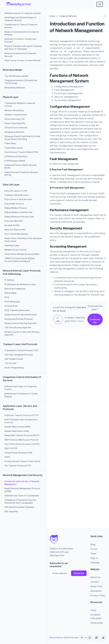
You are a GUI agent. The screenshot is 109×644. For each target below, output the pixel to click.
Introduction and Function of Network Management (22, 483)
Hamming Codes (12, 245)
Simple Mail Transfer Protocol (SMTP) (22, 435)
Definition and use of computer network (23, 13)
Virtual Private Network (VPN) (18, 453)
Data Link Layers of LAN (16, 191)
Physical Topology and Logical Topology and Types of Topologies (23, 48)
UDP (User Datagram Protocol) (19, 355)
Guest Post (96, 586)
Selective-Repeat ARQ (15, 230)
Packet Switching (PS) (15, 123)
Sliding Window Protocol (16, 208)
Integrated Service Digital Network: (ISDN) (21, 166)
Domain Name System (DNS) (17, 427)
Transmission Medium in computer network (20, 105)
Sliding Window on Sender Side (18, 212)
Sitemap (95, 563)
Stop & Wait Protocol (14, 204)
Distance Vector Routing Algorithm (21, 323)
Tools (93, 610)
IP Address (9, 280)
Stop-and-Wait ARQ (13, 221)
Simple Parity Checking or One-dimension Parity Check (23, 240)
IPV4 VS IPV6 (11, 306)
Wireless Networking (14, 110)
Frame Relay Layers (14, 148)
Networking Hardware (15, 88)
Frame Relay (10, 143)
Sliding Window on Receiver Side (19, 217)
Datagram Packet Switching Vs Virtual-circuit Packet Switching (23, 138)
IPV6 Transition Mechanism (17, 310)
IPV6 (7, 297)
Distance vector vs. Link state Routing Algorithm (22, 333)
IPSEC (7, 457)
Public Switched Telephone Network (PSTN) (21, 174)
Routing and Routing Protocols (19, 319)
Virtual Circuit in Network (16, 128)
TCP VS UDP (10, 363)
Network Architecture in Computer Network (20, 55)
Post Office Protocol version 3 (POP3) (22, 444)
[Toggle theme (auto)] (82, 638)
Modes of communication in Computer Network (22, 33)
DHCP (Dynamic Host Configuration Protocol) (21, 421)
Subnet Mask (10, 293)
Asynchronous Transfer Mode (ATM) (21, 152)
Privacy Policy (98, 596)
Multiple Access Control (15, 250)
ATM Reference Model (15, 161)
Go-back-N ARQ (12, 225)
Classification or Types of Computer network (21, 26)
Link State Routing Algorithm (18, 328)
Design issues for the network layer (21, 315)
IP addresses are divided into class (20, 284)
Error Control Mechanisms (16, 234)
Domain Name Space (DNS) (17, 431)
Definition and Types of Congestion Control (21, 388)
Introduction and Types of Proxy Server (22, 461)
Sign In (94, 558)
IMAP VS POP (11, 448)
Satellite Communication (16, 115)
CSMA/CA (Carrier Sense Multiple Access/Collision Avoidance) (20, 260)
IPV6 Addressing (12, 302)
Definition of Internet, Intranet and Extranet (20, 40)
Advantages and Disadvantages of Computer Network (20, 19)
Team (93, 554)
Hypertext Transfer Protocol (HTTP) (21, 415)
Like (58, 319)
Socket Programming (14, 368)
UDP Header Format (14, 359)
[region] (23, 322)
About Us (95, 577)
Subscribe (79, 573)
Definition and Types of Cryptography (22, 496)
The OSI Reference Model (16, 76)
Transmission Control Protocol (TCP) (21, 350)
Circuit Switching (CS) (14, 119)
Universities (97, 623)
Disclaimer (96, 591)
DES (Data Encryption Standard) (19, 507)
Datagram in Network (14, 132)
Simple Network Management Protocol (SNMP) (22, 490)
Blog (93, 544)
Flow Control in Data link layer (18, 199)
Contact (95, 582)
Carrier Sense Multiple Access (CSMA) (22, 254)
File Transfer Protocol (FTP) (18, 466)
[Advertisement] (78, 431)
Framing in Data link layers (17, 195)
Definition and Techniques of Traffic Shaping (21, 395)
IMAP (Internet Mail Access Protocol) (22, 440)
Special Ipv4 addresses (15, 289)
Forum (94, 549)
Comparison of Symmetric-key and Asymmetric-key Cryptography (20, 501)
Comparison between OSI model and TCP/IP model (21, 82)
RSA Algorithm (11, 512)
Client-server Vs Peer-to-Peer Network (22, 60)
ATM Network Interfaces (16, 157)
